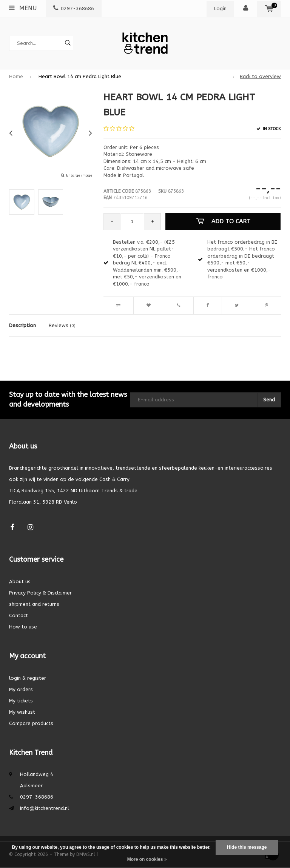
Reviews (62, 325)
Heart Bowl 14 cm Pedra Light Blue (80, 76)
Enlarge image (79, 175)
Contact (19, 615)
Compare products (31, 723)
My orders (21, 689)
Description (22, 325)
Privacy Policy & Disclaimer (40, 593)
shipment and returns (34, 604)
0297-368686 (74, 8)
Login (220, 8)
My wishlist (22, 712)
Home (16, 76)
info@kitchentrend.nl (45, 808)
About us (20, 581)
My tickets (21, 701)
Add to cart (223, 221)
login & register (28, 678)
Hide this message (247, 847)
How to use (23, 627)
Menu (23, 8)
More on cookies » (147, 859)
